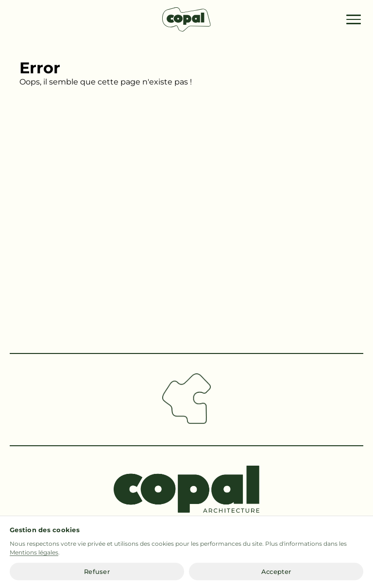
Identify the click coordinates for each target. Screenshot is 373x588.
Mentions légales (34, 553)
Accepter (276, 572)
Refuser (97, 572)
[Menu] (354, 19)
